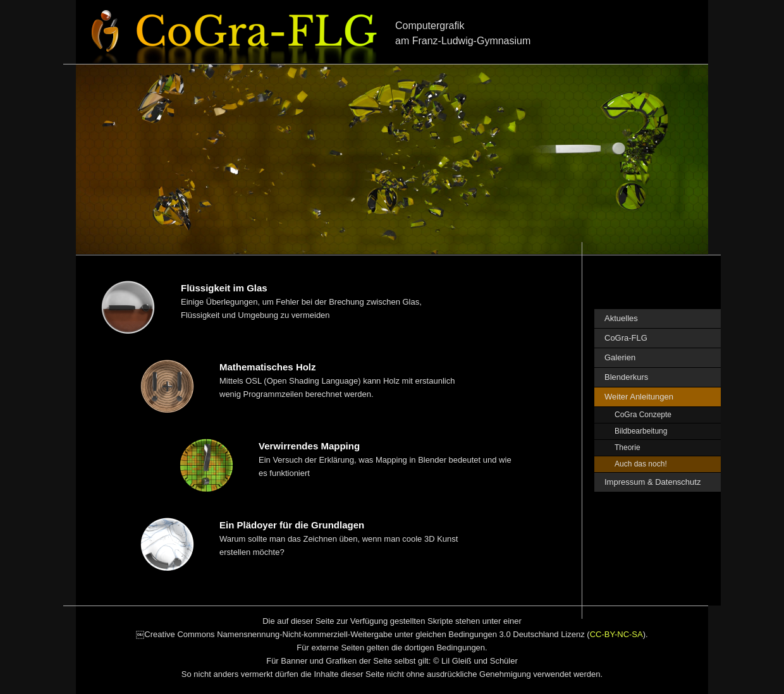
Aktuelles (621, 318)
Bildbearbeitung (641, 431)
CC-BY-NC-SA (616, 634)
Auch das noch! (641, 464)
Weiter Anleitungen (639, 397)
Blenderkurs (626, 377)
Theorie (628, 447)
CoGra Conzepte (643, 415)
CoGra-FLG (626, 338)
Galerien (620, 357)
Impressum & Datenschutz (652, 482)
